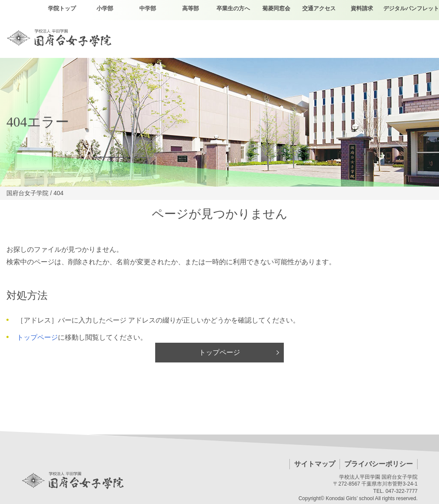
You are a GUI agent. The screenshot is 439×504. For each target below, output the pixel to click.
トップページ (37, 337)
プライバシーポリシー (379, 464)
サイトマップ (315, 464)
